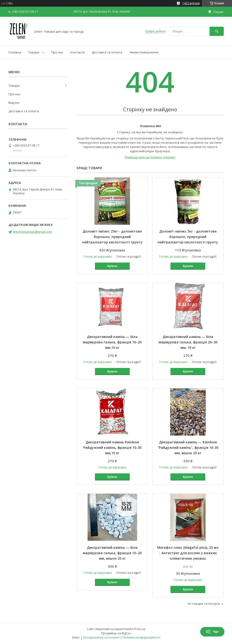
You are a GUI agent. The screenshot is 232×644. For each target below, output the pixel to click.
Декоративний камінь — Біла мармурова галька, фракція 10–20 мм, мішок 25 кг (112, 553)
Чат (212, 632)
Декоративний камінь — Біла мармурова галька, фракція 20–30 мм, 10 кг (188, 342)
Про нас (57, 52)
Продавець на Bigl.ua (116, 633)
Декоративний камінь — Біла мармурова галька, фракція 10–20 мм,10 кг (112, 342)
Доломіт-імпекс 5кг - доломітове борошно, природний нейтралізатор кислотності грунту (188, 237)
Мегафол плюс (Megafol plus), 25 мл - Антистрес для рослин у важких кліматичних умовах (188, 553)
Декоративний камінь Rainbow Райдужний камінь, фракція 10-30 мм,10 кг (112, 447)
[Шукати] (217, 31)
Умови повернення (144, 52)
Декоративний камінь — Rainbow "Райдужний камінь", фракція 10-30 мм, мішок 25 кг (188, 447)
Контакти (78, 52)
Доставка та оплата (107, 52)
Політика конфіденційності (141, 638)
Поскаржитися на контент (101, 638)
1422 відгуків (191, 3)
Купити (112, 266)
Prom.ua (140, 629)
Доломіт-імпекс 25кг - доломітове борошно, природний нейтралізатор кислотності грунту (112, 237)
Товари (34, 52)
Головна (15, 52)
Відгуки (14, 103)
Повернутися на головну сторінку (150, 157)
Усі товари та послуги (203, 604)
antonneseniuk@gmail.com (32, 232)
